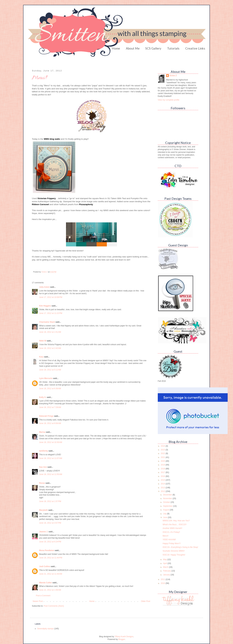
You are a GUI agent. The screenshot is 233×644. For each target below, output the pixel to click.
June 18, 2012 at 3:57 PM (50, 523)
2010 (163, 583)
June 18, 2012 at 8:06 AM (50, 423)
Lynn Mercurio (46, 378)
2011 (163, 579)
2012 (163, 491)
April (165, 563)
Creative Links (195, 48)
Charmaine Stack (47, 322)
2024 (163, 446)
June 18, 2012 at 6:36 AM (50, 389)
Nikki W (43, 341)
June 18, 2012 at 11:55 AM (51, 474)
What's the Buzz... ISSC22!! (175, 525)
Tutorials (173, 48)
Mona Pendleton (47, 550)
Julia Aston (44, 287)
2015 (163, 480)
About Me (133, 48)
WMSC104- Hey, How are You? (176, 521)
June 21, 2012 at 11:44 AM (51, 574)
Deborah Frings (46, 416)
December (168, 495)
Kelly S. (43, 397)
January (167, 575)
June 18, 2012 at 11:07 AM (51, 458)
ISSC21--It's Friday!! (171, 532)
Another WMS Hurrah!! (172, 528)
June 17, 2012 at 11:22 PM (51, 313)
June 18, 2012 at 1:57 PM (50, 501)
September (168, 506)
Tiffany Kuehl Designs (124, 637)
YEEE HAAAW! (169, 540)
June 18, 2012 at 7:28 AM (50, 407)
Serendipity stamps (45, 629)
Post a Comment (43, 596)
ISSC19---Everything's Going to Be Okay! (180, 547)
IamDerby (44, 451)
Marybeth (43, 510)
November (168, 498)
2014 (163, 484)
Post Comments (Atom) (54, 606)
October (167, 502)
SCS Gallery (153, 48)
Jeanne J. (44, 532)
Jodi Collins (45, 566)
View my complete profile (169, 100)
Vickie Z (173, 76)
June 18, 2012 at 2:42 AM (50, 348)
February (167, 571)
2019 (163, 465)
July (165, 514)
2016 (163, 476)
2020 (163, 461)
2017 (163, 472)
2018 (163, 469)
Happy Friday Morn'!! (172, 543)
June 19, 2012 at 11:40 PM (51, 558)
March (166, 567)
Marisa (42, 432)
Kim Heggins (45, 306)
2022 (163, 453)
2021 (163, 457)
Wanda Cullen (46, 583)
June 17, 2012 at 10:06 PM (51, 297)
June (165, 517)
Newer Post (38, 601)
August (166, 510)
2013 (163, 488)
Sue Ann (43, 467)
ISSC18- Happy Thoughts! (174, 555)
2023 (163, 450)
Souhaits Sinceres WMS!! (174, 551)
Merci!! (166, 536)
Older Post (146, 601)
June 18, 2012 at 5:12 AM (50, 370)
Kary (41, 357)
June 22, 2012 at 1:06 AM (50, 590)
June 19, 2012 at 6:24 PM (50, 542)
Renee (42, 483)
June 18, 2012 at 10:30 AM (51, 442)
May (165, 559)
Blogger (122, 639)
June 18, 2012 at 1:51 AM (50, 332)
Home (116, 48)
